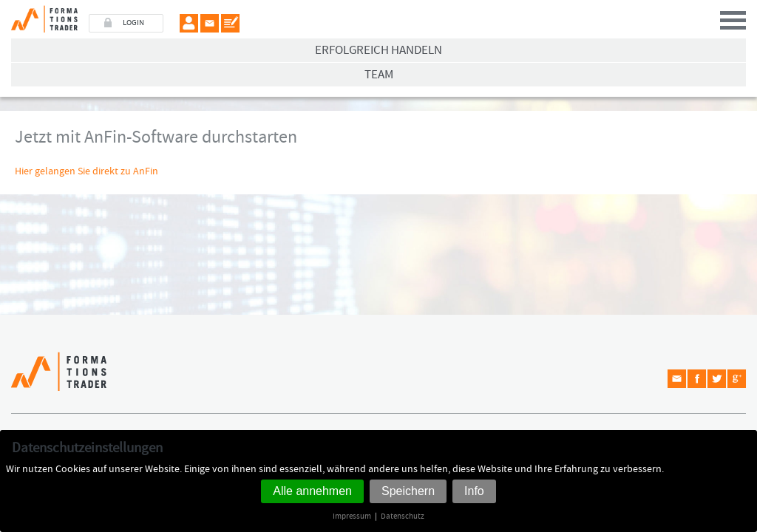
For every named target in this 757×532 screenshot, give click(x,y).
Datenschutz (403, 516)
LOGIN (133, 23)
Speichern (408, 491)
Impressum (352, 516)
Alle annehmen (312, 491)
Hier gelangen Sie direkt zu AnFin (86, 171)
